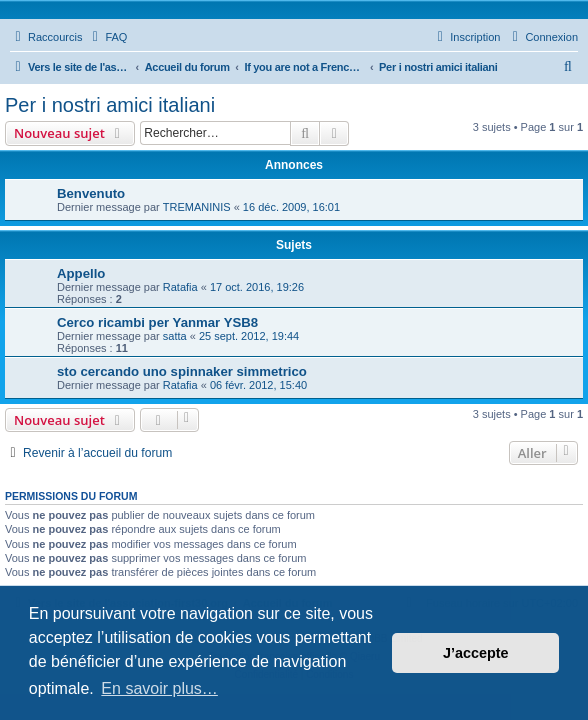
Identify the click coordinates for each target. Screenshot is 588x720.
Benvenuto (91, 193)
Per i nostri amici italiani (110, 105)
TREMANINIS (197, 207)
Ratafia (180, 287)
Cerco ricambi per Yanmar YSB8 (157, 322)
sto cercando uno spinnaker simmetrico (182, 371)
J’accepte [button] (476, 653)
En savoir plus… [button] (159, 688)
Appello (81, 273)
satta (175, 336)
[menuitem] (107, 37)
